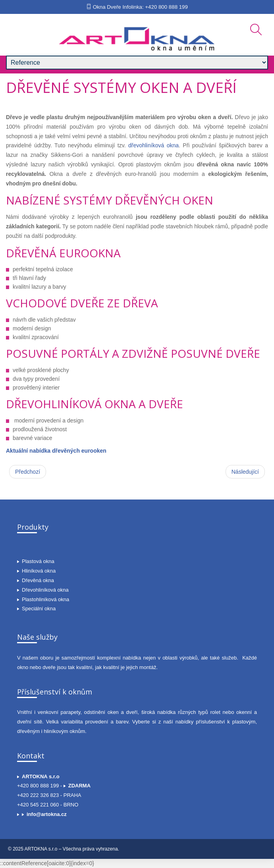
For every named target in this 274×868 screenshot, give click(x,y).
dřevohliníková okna (153, 145)
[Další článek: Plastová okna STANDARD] (245, 472)
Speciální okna (39, 609)
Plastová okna (38, 561)
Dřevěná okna (38, 580)
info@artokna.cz (47, 814)
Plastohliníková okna (45, 599)
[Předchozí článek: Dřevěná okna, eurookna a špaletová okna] (28, 472)
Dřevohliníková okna (45, 590)
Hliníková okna (39, 571)
